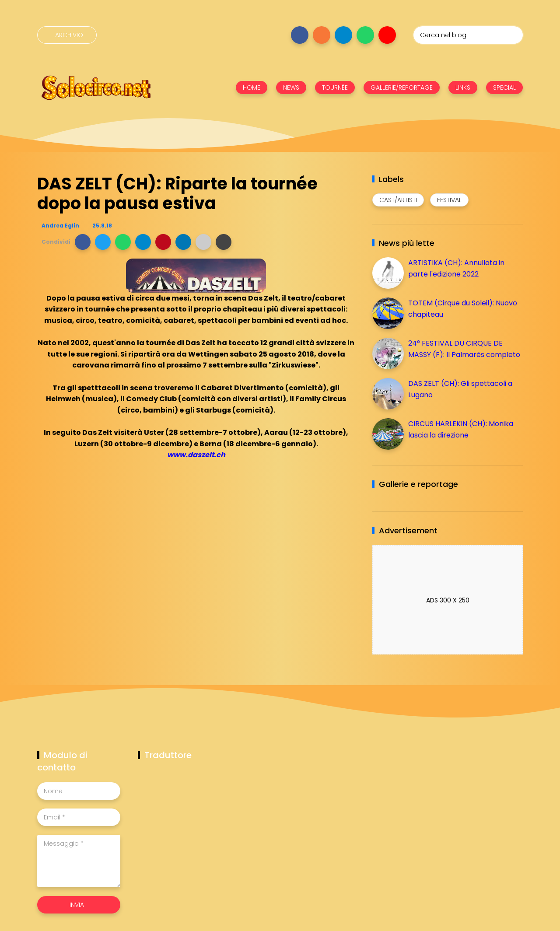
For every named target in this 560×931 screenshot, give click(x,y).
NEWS (291, 87)
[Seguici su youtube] (387, 35)
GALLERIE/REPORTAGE (402, 87)
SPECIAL (504, 87)
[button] (83, 242)
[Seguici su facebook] (300, 35)
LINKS (463, 87)
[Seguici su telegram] (343, 35)
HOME (252, 87)
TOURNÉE (335, 87)
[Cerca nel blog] (468, 35)
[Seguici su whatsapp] (365, 35)
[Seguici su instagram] (322, 35)
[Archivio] (67, 35)
